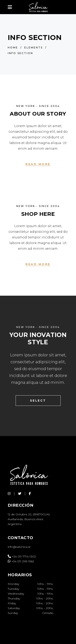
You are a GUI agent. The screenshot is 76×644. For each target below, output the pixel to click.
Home (13, 47)
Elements (34, 47)
